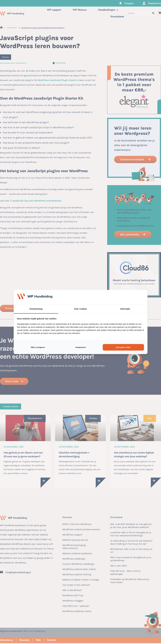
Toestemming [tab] (36, 309)
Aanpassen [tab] (81, 347)
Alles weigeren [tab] (38, 347)
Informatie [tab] (125, 309)
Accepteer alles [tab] (123, 347)
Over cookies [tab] (81, 309)
